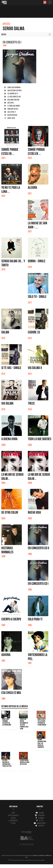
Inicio (13, 813)
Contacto (40, 826)
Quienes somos (40, 823)
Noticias (13, 818)
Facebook (40, 818)
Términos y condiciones (39, 855)
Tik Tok (40, 820)
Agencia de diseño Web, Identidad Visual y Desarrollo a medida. (26, 860)
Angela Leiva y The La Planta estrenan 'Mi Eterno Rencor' (42, 722)
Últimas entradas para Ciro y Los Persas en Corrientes (42, 743)
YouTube (40, 813)
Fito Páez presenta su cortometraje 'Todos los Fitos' (7, 763)
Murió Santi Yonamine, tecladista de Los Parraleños (7, 722)
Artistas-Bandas (13, 815)
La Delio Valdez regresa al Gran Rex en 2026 (25, 762)
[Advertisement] (26, 786)
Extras (13, 823)
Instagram (40, 815)
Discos (4, 34)
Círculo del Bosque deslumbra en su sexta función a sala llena (24, 724)
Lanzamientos (13, 820)
